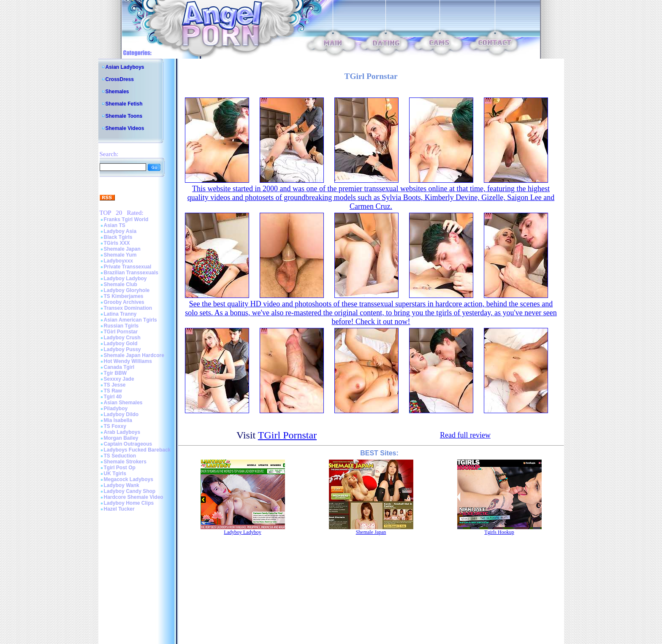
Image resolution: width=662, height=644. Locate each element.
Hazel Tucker (119, 509)
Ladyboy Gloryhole (127, 290)
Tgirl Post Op (120, 468)
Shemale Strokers (125, 462)
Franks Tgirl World (126, 219)
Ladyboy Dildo (121, 414)
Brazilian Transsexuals (131, 273)
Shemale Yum (120, 255)
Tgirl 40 (113, 397)
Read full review (465, 435)
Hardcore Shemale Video (134, 497)
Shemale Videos (125, 128)
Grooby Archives (124, 302)
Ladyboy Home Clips (129, 503)
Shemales (117, 92)
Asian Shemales (123, 403)
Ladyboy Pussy (122, 349)
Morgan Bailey (121, 438)
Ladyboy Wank (122, 485)
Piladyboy (116, 409)
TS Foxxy (115, 426)
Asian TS (115, 225)
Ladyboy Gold (121, 344)
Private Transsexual (128, 267)
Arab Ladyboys (122, 432)
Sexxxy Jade (119, 379)
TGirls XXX (117, 243)
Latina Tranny (120, 314)
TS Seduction (120, 456)
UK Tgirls (115, 474)
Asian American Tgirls (130, 320)
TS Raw (113, 391)
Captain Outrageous (128, 444)
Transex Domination (128, 308)
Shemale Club (121, 284)
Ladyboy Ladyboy (125, 279)
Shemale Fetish (124, 104)
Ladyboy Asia (120, 231)
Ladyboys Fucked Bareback (137, 450)
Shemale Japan (122, 249)
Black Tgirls (118, 237)
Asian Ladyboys (125, 67)
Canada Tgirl (119, 367)
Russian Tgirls (121, 326)
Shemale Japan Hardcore (134, 355)
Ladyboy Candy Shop (130, 491)
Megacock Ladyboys (129, 479)
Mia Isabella (118, 420)
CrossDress (120, 79)
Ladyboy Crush (122, 338)
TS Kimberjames (124, 296)
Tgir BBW (115, 373)
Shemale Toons (124, 116)
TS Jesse (115, 385)
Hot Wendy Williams (128, 361)
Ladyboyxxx (118, 261)
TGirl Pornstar (121, 332)
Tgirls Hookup (499, 532)
